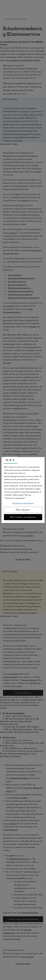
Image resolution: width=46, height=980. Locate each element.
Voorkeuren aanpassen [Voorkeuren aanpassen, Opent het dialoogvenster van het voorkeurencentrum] (23, 503)
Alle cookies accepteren (23, 517)
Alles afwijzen (23, 510)
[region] (23, 490)
